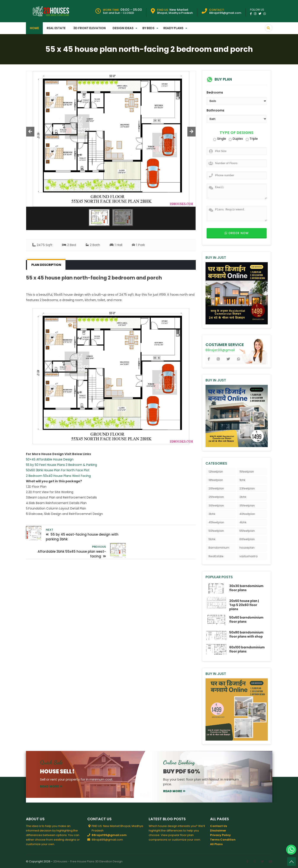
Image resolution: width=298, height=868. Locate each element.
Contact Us (218, 826)
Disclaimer (218, 831)
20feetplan (216, 488)
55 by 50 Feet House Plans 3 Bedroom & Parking (61, 465)
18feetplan (216, 480)
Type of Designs (237, 133)
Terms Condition (223, 840)
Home (34, 28)
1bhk (242, 480)
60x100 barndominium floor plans (247, 649)
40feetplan (247, 514)
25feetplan (216, 497)
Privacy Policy (220, 835)
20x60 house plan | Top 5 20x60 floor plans (244, 605)
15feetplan (247, 472)
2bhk (243, 497)
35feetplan (247, 505)
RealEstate (216, 556)
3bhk (212, 514)
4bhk (243, 522)
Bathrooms (215, 110)
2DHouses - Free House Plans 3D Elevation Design (88, 861)
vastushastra (249, 556)
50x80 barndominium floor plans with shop (246, 634)
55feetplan (247, 531)
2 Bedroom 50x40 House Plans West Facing (58, 476)
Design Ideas (123, 28)
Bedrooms (215, 92)
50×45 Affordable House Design (50, 459)
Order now (237, 233)
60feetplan (247, 539)
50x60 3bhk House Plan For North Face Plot (58, 470)
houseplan (247, 548)
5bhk (212, 539)
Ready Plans (173, 28)
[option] (111, 139)
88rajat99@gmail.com (109, 835)
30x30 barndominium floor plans (246, 588)
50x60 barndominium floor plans (246, 620)
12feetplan (216, 472)
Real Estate (56, 28)
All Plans (216, 844)
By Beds (148, 28)
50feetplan (216, 531)
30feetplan (216, 505)
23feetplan (247, 488)
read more (51, 786)
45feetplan (216, 522)
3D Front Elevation (89, 28)
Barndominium (219, 548)
